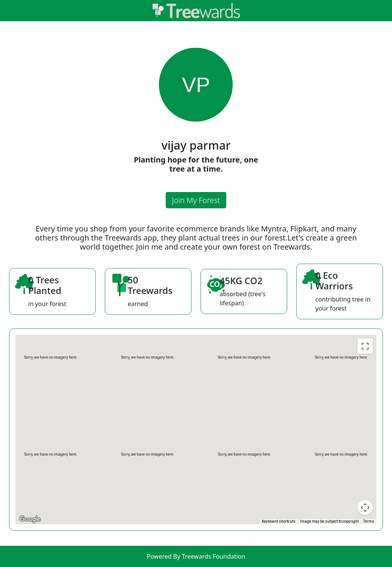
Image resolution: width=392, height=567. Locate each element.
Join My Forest (196, 200)
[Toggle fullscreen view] (365, 346)
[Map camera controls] (365, 508)
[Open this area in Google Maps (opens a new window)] (30, 519)
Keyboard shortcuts (279, 521)
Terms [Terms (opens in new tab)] (369, 521)
